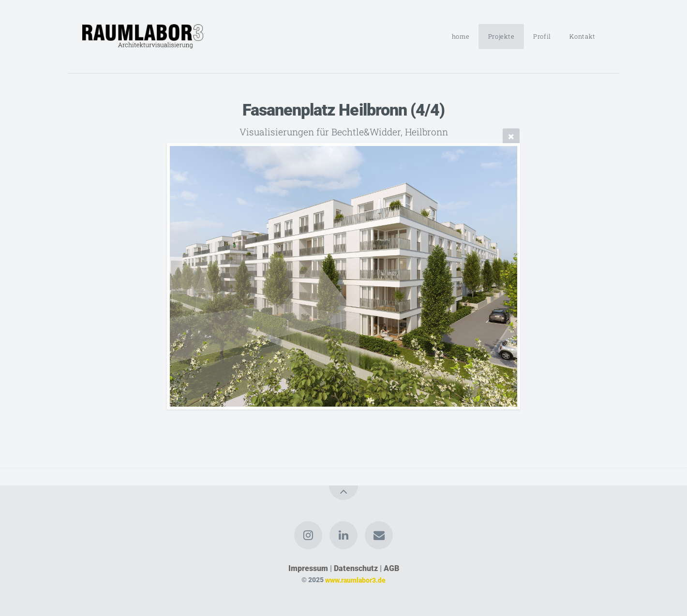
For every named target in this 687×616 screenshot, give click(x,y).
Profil (542, 36)
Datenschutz (356, 568)
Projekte (501, 36)
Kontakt (582, 36)
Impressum (308, 568)
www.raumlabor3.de (355, 580)
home (461, 36)
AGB (391, 568)
